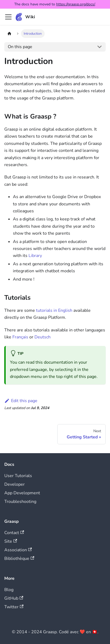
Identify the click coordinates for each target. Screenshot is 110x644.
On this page (20, 47)
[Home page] (9, 33)
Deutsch (42, 337)
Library (35, 256)
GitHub (14, 598)
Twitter (14, 607)
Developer (15, 484)
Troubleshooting (20, 502)
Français (20, 337)
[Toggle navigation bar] (8, 17)
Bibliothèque (19, 559)
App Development (22, 493)
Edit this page (21, 401)
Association (18, 550)
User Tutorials (18, 476)
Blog (9, 590)
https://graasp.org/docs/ (76, 4)
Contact (14, 533)
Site (11, 541)
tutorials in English (54, 310)
